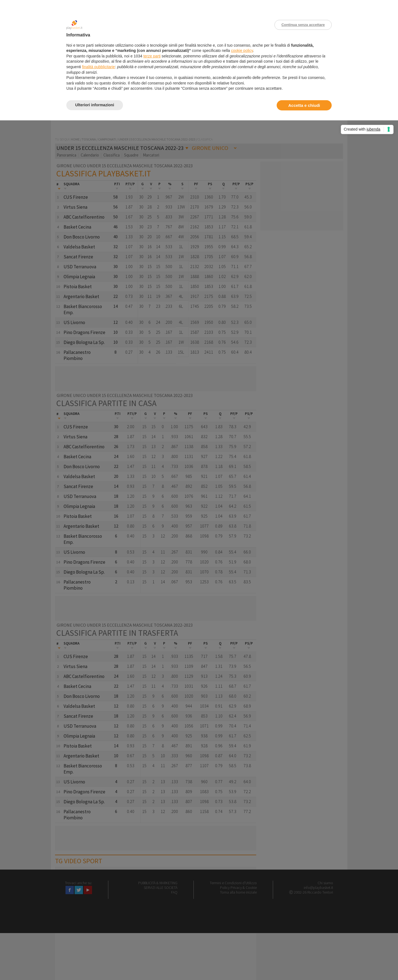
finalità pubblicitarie (99, 67)
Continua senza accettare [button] (303, 25)
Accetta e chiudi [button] (304, 105)
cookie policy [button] (242, 51)
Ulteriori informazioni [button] (95, 105)
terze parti (152, 56)
